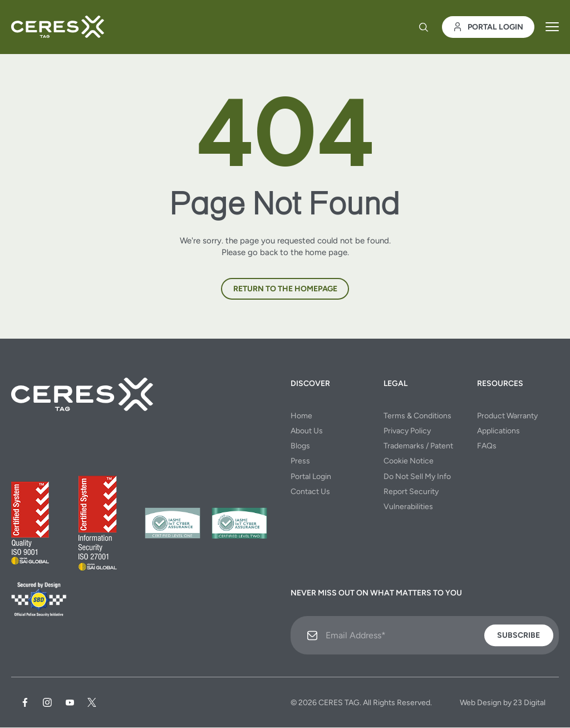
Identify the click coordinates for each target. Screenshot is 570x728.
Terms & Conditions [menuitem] (417, 416)
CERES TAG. (340, 703)
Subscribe (519, 636)
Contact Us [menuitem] (310, 492)
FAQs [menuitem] (487, 446)
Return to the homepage (285, 289)
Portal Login (488, 28)
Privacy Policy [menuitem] (407, 431)
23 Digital (529, 703)
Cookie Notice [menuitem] (409, 461)
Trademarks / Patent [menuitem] (418, 446)
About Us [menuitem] (307, 431)
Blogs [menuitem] (300, 446)
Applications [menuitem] (498, 431)
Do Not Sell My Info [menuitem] (417, 477)
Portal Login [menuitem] (311, 477)
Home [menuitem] (301, 416)
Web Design (481, 703)
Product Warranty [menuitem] (507, 416)
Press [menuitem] (300, 461)
